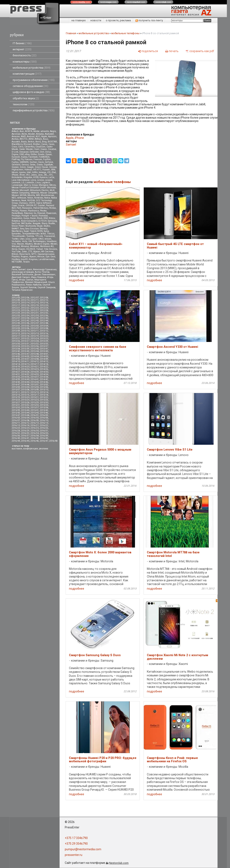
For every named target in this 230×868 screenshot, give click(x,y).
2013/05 (16, 328)
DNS (22, 154)
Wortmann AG (47, 246)
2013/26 (16, 341)
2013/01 (16, 326)
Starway (44, 229)
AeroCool (16, 134)
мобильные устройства (32, 68)
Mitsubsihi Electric (39, 190)
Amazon (16, 136)
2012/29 (16, 313)
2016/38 (35, 436)
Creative (52, 149)
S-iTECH (43, 221)
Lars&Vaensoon (46, 259)
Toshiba (30, 236)
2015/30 (44, 403)
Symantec (16, 234)
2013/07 (35, 328)
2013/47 (25, 354)
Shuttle (52, 223)
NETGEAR (17, 262)
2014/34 (44, 374)
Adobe (36, 131)
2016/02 (44, 415)
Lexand (49, 180)
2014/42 (44, 379)
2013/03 (35, 326)
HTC (39, 170)
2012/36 (44, 316)
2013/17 (16, 336)
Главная (71, 33)
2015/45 (35, 413)
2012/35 (35, 316)
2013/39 (25, 349)
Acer (22, 131)
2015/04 (25, 387)
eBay (27, 154)
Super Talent (30, 231)
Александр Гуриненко (45, 269)
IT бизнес (22, 43)
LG (23, 183)
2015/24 (25, 400)
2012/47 (35, 323)
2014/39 (16, 379)
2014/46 (44, 382)
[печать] (172, 51)
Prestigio (16, 216)
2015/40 (25, 410)
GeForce (49, 162)
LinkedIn (30, 183)
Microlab (51, 188)
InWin (35, 172)
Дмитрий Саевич (21, 277)
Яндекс (24, 257)
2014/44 (25, 382)
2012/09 (16, 300)
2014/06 (16, 359)
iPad (54, 172)
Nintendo (39, 198)
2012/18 (25, 305)
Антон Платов (42, 272)
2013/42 (16, 351)
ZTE (30, 252)
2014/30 (44, 372)
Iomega (42, 172)
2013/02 (25, 326)
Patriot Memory (41, 208)
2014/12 (35, 361)
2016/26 (44, 428)
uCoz (28, 239)
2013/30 (16, 344)
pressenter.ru (74, 855)
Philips (15, 211)
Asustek (16, 142)
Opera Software (44, 203)
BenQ (38, 142)
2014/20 (25, 367)
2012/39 (35, 318)
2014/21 (35, 367)
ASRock (38, 139)
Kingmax (33, 259)
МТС (34, 254)
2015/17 (35, 395)
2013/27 (25, 341)
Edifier (34, 154)
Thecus (51, 234)
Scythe (29, 223)
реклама (44, 449)
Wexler (54, 244)
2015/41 (35, 410)
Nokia (47, 198)
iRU (28, 175)
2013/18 (25, 336)
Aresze (41, 257)
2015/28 (25, 403)
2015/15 (16, 395)
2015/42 (44, 410)
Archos (15, 139)
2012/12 (44, 300)
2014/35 (16, 377)
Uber (22, 239)
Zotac (24, 252)
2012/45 (16, 323)
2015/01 (35, 385)
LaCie (51, 177)
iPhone (15, 175)
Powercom (51, 213)
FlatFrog (16, 159)
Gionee (15, 167)
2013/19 (35, 336)
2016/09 (35, 420)
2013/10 (25, 331)
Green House (41, 167)
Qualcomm (17, 218)
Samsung (52, 221)
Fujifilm (47, 159)
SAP (23, 223)
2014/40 (25, 379)
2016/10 (44, 420)
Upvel (34, 239)
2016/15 (16, 425)
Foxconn (29, 159)
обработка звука (26, 98)
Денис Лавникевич (45, 274)
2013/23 (25, 339)
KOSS (36, 177)
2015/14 (44, 392)
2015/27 (16, 403)
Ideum (15, 172)
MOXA (23, 195)
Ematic (41, 154)
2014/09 (44, 359)
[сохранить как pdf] (200, 51)
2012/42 (25, 321)
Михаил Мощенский (36, 282)
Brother (37, 144)
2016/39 (44, 436)
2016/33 (25, 433)
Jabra (34, 175)
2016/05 (35, 418)
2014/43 (16, 382)
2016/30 (35, 431)
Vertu (25, 241)
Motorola (35, 193)
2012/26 (25, 310)
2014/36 (25, 377)
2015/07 (16, 390)
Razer (33, 218)
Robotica (16, 221)
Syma (46, 231)
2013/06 (25, 328)
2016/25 (35, 428)
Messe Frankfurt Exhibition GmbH (29, 188)
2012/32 (44, 313)
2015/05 (35, 387)
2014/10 (16, 361)
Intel (29, 172)
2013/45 (44, 351)
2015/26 (44, 400)
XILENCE (31, 249)
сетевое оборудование (31, 86)
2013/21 (16, 339)
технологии (24, 104)
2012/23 (35, 308)
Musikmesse (47, 195)
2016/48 (53, 441)
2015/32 (25, 405)
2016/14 (44, 423)
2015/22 (44, 397)
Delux (48, 152)
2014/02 (16, 356)
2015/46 (44, 413)
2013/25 (44, 339)
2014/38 (44, 377)
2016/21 (35, 425)
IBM (53, 170)
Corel (37, 149)
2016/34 (35, 433)
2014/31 (16, 374)
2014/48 (25, 385)
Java (40, 175)
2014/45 (35, 382)
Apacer (33, 257)
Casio (51, 144)
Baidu (24, 142)
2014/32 (25, 374)
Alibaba (40, 134)
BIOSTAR (52, 142)
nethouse (22, 198)
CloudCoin (40, 147)
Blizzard (28, 144)
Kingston (28, 177)
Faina (14, 269)
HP (34, 170)
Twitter (15, 239)
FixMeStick (44, 157)
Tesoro (26, 262)
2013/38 (16, 349)
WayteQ (29, 244)
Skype (40, 226)
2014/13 (44, 361)
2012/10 (25, 300)
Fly (22, 159)
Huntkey (16, 259)
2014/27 (16, 372)
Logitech (46, 183)
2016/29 (25, 431)
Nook (24, 200)
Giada (40, 165)
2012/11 (35, 300)
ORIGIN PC (31, 205)
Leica (33, 180)
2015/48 (25, 415)
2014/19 (16, 367)
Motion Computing (21, 193)
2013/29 (44, 341)
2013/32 (35, 344)
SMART (15, 229)
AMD (23, 136)
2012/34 (25, 316)
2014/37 (35, 377)
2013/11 (35, 331)
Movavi (15, 195)
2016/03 (16, 418)
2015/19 (16, 397)
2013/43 (25, 351)
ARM (31, 139)
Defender (34, 152)
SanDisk (16, 223)
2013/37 (44, 346)
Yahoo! (40, 249)
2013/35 (25, 346)
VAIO (41, 239)
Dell (42, 152)
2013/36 (35, 346)
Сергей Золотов (28, 287)
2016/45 (25, 441)
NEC (14, 198)
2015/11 (16, 392)
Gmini (23, 167)
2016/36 (16, 436)
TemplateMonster (31, 234)
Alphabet (49, 134)
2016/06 (44, 418)
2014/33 (35, 374)
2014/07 (25, 359)
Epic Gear (50, 257)
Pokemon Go (30, 213)
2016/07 (16, 420)
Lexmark (16, 183)
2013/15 (35, 334)
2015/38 (44, 408)
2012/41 (16, 321)
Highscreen (17, 170)
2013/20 (44, 336)
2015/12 (25, 392)
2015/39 (16, 410)
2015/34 (44, 405)
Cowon (44, 149)
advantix (45, 131)
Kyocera (44, 177)
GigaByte (48, 165)
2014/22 (44, 367)
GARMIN (24, 162)
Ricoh (40, 218)
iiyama (22, 172)
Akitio (24, 134)
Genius (25, 165)
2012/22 (25, 308)
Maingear (44, 185)
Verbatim (16, 241)
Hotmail (28, 170)
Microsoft (24, 190)
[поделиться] (148, 51)
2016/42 (35, 438)
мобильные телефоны (125, 33)
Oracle (21, 205)
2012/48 (44, 323)
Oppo (14, 205)
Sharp (44, 223)
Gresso (53, 167)
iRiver (22, 175)
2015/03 (16, 387)
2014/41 (35, 379)
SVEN (40, 231)
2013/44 (35, 351)
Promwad (43, 216)
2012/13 (16, 303)
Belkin (31, 142)
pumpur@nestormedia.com (83, 849)
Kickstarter (17, 177)
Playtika (16, 257)
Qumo (26, 218)
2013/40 (35, 349)
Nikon (30, 198)
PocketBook (17, 213)
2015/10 (44, 390)
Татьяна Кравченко (22, 290)
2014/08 (35, 359)
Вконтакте (25, 254)
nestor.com (81, 2)
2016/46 (35, 441)
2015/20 (25, 397)
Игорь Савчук (26, 280)
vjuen (29, 269)
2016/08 (25, 420)
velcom (48, 239)
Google (30, 167)
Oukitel (41, 205)
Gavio (41, 162)
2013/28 (35, 341)
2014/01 (44, 354)
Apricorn (52, 136)
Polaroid (41, 213)
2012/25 (16, 310)
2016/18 (25, 425)
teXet (43, 234)
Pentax (52, 208)
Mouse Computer (49, 193)
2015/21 (35, 397)
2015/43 (16, 413)
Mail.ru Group (31, 185)
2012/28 (44, 310)
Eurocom (16, 157)
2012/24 (44, 308)
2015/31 (16, 405)
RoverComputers (29, 221)
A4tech (15, 131)
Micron (15, 190)
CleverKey (29, 147)
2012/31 (35, 313)
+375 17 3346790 (76, 838)
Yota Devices (51, 249)
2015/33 (35, 405)
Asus (46, 139)
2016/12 (25, 423)
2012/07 (35, 298)
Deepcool (24, 152)
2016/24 (25, 428)
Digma (15, 154)
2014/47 (16, 385)
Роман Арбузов (34, 285)
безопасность (25, 55)
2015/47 (16, 415)
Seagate (37, 223)
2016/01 (35, 415)
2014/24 (25, 369)
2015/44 (25, 413)
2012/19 (35, 305)
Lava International (21, 180)
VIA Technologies (37, 241)
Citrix (21, 147)
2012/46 (25, 323)
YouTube (16, 252)
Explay (24, 157)
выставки (17, 449)
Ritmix (52, 218)
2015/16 (25, 395)
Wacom (20, 244)
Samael (22, 269)
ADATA (29, 131)
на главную (79, 20)
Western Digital (42, 244)
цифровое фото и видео (31, 92)
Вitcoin (15, 254)
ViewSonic (52, 241)
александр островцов (23, 272)
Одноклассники (46, 254)
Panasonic (27, 208)
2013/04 (44, 326)
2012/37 (16, 318)
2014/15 (25, 364)
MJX (52, 190)
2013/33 (44, 344)
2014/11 (25, 361)
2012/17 (16, 305)
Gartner (33, 162)
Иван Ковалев (39, 277)
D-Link (15, 152)
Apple (44, 136)
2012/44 (44, 321)
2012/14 (25, 303)
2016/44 (16, 441)
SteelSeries (17, 231)
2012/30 (25, 313)
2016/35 (44, 433)
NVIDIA (31, 200)
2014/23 (16, 369)
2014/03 (25, 356)
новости (96, 20)
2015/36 (25, 408)
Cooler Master (26, 149)
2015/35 (16, 408)
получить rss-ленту (149, 20)
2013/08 (44, 328)
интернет (22, 49)
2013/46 (16, 354)
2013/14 (25, 334)
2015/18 (44, 395)
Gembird (16, 165)
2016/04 (25, 418)
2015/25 (35, 400)
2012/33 (16, 316)
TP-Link (39, 236)
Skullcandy (31, 226)
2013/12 (44, 331)
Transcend (49, 236)
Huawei (46, 170)
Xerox (14, 249)
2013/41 (44, 349)
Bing (44, 142)
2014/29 (35, 372)
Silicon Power (18, 226)
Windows (34, 246)
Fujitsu (15, 162)
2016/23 (16, 428)
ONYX (32, 203)
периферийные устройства (34, 110)
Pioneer (23, 211)
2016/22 (44, 425)
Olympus (23, 203)
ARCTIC (24, 139)
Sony (22, 229)
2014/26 (44, 369)
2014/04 (35, 356)
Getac (33, 165)
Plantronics (33, 211)
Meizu (53, 185)
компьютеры (25, 62)
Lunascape (17, 185)
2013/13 (16, 334)
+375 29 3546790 (76, 844)
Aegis (53, 131)
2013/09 (16, 331)
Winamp (25, 246)
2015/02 (44, 385)
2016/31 (44, 431)
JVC (51, 175)
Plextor (43, 211)
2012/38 (25, 318)
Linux (38, 183)
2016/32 (16, 433)
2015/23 (16, 400)
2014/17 (35, 364)
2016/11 (16, 423)
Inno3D (24, 259)
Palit (19, 208)
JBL (46, 175)
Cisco (14, 147)
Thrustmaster (18, 236)
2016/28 (16, 431)
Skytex (47, 226)
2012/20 (44, 305)
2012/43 (35, 321)
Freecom (38, 159)
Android (31, 136)
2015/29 (35, 403)
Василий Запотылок (22, 274)
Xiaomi (22, 249)
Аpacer (37, 252)
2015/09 (35, 390)
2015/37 (35, 408)
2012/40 (44, 318)
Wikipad (16, 246)
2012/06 (25, 298)
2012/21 (16, 308)
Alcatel (32, 134)
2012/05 (16, 298)
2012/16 (44, 303)
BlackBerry (17, 144)
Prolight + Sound (29, 216)
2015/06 (44, 387)
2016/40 (16, 438)
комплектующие (27, 74)
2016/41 (25, 438)
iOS (49, 172)
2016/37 (25, 436)
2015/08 (25, 390)
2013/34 (16, 346)
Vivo (14, 244)
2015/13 (35, 392)
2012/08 (44, 298)
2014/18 (44, 364)
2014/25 (35, 369)
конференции (31, 449)
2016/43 (44, 438)
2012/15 (35, 303)
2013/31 (25, 344)
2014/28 (25, 372)
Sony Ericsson (32, 229)
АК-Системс (47, 252)
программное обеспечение (34, 80)
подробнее (77, 280)
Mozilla (31, 195)
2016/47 (44, 441)
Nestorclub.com (119, 863)
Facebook (33, 157)
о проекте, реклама (118, 20)
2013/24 (35, 339)
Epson (49, 154)
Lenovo (41, 180)
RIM (46, 218)
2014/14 (16, 364)
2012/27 (35, 310)
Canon (44, 144)
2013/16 (44, 334)
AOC (38, 136)
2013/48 (35, 354)
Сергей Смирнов (46, 287)
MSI (38, 195)
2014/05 (44, 356)
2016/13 (35, 423)
